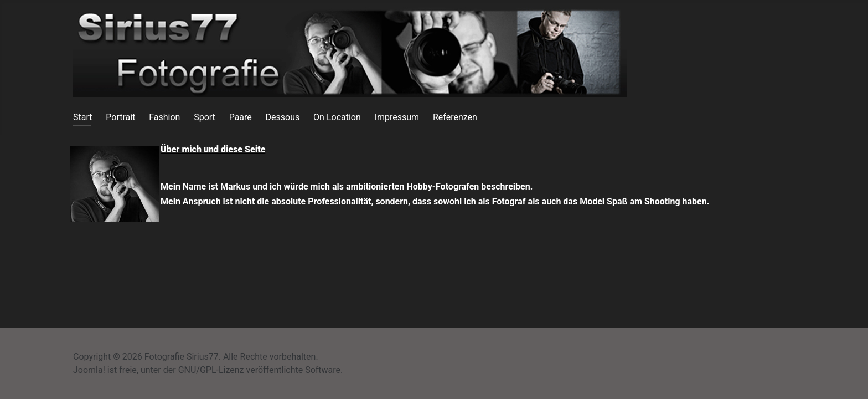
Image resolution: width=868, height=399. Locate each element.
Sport (205, 117)
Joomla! (89, 370)
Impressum (397, 117)
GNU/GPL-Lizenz (211, 370)
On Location (337, 117)
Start (82, 117)
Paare (241, 117)
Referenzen (455, 117)
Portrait (120, 117)
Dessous (283, 117)
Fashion (164, 117)
